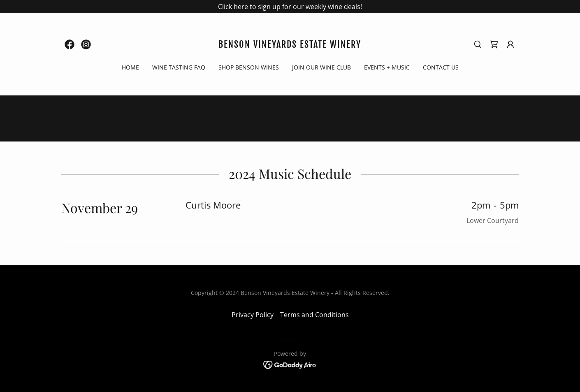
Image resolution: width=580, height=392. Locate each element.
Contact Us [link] (441, 67)
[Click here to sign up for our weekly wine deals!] (290, 7)
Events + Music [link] (387, 67)
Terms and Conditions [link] (314, 315)
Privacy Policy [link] (253, 315)
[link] (70, 44)
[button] (510, 44)
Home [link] (130, 67)
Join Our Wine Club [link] (321, 67)
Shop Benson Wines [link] (249, 67)
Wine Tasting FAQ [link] (179, 67)
